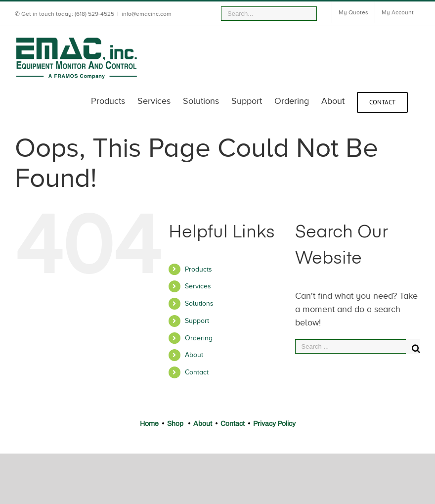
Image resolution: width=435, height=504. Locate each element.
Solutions (199, 303)
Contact (197, 372)
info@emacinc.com (147, 14)
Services (198, 286)
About (194, 355)
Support (197, 321)
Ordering (199, 338)
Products (198, 269)
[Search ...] (350, 346)
